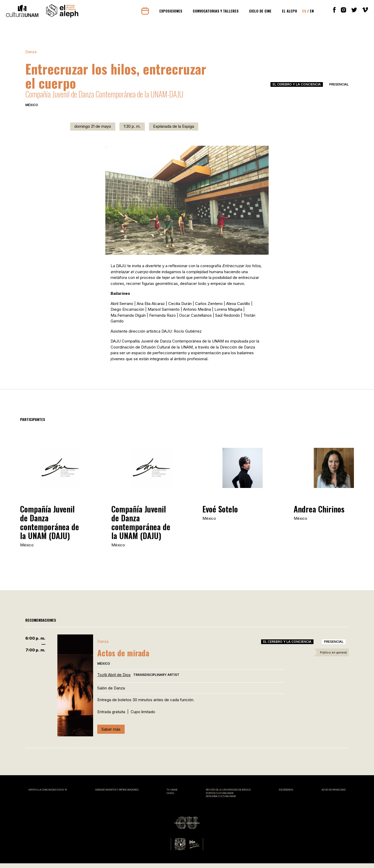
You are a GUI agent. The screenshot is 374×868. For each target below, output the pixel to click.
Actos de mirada (123, 658)
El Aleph (288, 13)
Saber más (111, 734)
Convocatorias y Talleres (214, 13)
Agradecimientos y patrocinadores (117, 794)
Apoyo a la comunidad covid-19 (48, 794)
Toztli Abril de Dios (114, 680)
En (310, 13)
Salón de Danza (111, 693)
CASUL (171, 798)
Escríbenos (286, 794)
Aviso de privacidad (334, 794)
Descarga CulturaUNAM (221, 801)
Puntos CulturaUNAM (220, 798)
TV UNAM (172, 794)
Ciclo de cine (258, 13)
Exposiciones (169, 13)
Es (302, 13)
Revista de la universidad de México (228, 794)
